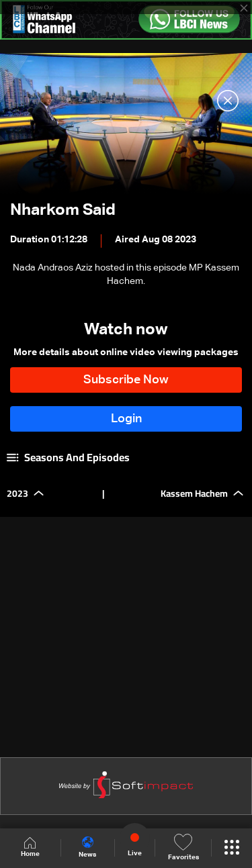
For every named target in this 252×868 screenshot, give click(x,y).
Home (30, 848)
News (87, 847)
